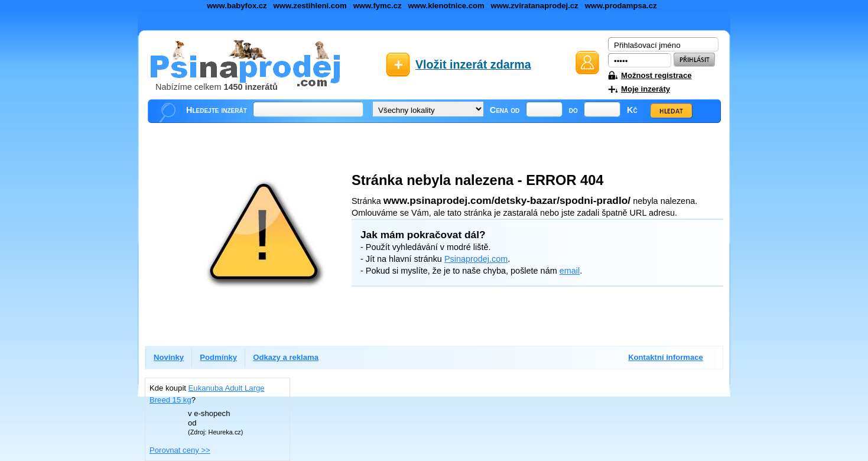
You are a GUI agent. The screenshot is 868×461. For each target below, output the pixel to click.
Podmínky (218, 357)
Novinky (169, 357)
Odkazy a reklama (286, 357)
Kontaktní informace (666, 357)
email (570, 271)
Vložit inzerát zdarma (473, 64)
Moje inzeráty (646, 89)
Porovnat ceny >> (180, 450)
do (573, 110)
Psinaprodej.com (476, 259)
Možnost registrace (656, 75)
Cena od (505, 110)
